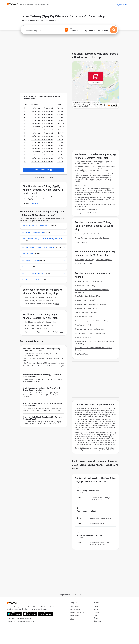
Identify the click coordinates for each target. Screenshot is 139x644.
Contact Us (31, 622)
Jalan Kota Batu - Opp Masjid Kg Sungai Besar (91, 304)
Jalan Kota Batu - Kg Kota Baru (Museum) (89, 329)
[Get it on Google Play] (14, 614)
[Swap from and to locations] (66, 30)
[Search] (114, 30)
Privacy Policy (21, 622)
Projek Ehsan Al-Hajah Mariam (85, 264)
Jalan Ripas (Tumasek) (83, 354)
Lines (96, 607)
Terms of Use (11, 622)
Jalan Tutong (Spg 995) (104, 260)
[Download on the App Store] (30, 614)
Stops (96, 615)
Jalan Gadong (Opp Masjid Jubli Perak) (88, 296)
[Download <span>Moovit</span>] (125, 4)
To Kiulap (97, 234)
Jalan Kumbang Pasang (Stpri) (96, 282)
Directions (97, 621)
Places (96, 609)
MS (72, 618)
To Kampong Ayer (81, 242)
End (71, 28)
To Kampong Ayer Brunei (83, 234)
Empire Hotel (79, 282)
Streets (96, 612)
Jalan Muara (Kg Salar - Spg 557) (86, 308)
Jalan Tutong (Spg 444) (97, 333)
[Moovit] (12, 4)
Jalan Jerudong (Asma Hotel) (85, 286)
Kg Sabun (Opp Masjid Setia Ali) (86, 313)
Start (26, 28)
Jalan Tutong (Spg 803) (83, 337)
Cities (96, 618)
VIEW (54, 297)
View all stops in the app (43, 170)
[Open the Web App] (46, 614)
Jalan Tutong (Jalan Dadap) (84, 260)
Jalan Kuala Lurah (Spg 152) (84, 317)
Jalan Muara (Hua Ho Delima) (85, 300)
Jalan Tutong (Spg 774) (83, 325)
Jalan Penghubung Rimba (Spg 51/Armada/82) (91, 321)
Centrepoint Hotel (81, 333)
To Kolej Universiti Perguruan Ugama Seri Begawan (92, 238)
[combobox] (44, 31)
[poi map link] (96, 85)
